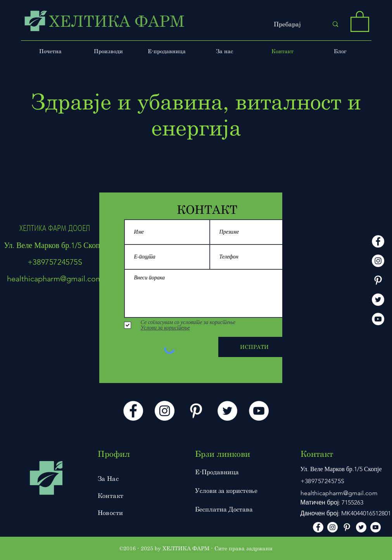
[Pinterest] (378, 280)
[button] (360, 21)
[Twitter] (378, 300)
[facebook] (378, 241)
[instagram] (378, 261)
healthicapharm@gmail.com (55, 279)
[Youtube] (378, 319)
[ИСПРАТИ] (254, 347)
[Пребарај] (295, 24)
